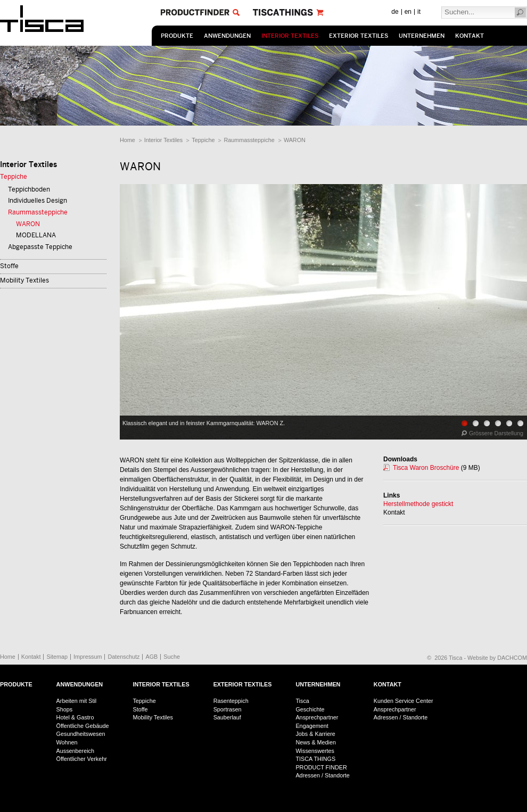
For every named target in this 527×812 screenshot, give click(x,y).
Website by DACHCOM (497, 658)
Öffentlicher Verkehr (82, 759)
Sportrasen (228, 709)
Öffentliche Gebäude (83, 726)
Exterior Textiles (359, 36)
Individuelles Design (38, 201)
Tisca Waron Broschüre (426, 468)
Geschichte (310, 709)
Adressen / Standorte (322, 775)
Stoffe (9, 266)
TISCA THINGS (315, 759)
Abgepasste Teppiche (40, 247)
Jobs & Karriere (315, 734)
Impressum (88, 657)
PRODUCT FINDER (321, 767)
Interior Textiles (290, 36)
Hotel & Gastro (75, 717)
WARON (295, 140)
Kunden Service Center (404, 701)
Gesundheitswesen (81, 734)
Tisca (302, 701)
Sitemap (57, 657)
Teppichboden (29, 189)
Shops (65, 709)
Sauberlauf (227, 717)
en (408, 12)
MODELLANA (36, 235)
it (419, 12)
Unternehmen (422, 36)
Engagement (312, 726)
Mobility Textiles (24, 280)
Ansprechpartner (317, 717)
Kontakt (470, 36)
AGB (151, 657)
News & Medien (316, 742)
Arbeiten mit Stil (77, 701)
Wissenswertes (315, 751)
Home (127, 140)
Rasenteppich (231, 701)
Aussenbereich (75, 751)
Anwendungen (227, 36)
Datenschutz (123, 657)
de (395, 12)
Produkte (177, 36)
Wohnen (67, 742)
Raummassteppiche (249, 140)
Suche (172, 657)
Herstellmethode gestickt (418, 504)
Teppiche (203, 140)
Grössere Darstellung (496, 433)
